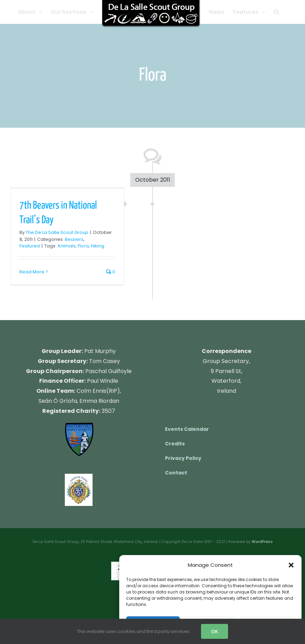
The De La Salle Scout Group (57, 232)
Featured (30, 246)
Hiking (98, 246)
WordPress (262, 542)
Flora (83, 246)
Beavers (74, 239)
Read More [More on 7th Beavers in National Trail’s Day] (32, 272)
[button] (291, 565)
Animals (67, 246)
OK (215, 631)
